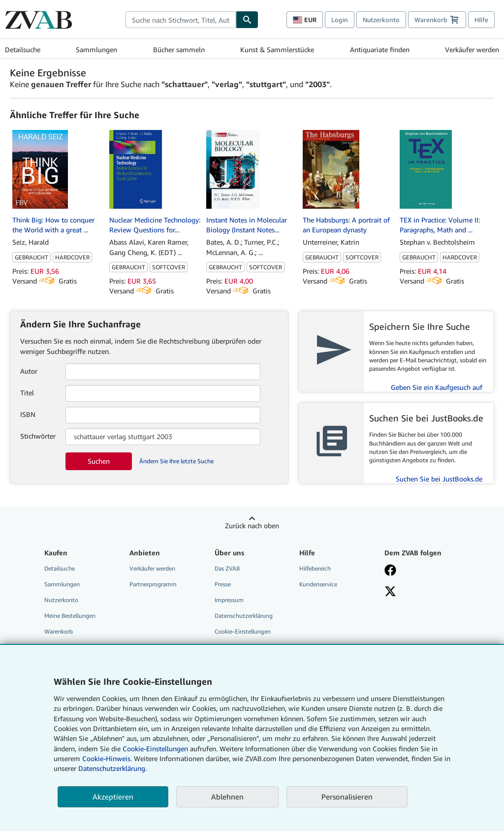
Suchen (99, 461)
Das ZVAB (227, 568)
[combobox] (181, 20)
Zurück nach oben (252, 526)
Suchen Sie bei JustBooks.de (439, 479)
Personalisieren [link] (347, 797)
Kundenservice (318, 584)
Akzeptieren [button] (113, 797)
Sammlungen (96, 49)
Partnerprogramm (153, 584)
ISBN (28, 414)
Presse (223, 584)
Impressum (229, 600)
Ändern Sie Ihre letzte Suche (176, 461)
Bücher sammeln (179, 49)
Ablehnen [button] (227, 797)
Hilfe (481, 20)
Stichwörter (38, 436)
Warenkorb (59, 631)
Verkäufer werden (472, 49)
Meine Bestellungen (70, 616)
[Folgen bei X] (421, 592)
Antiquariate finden (380, 49)
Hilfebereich (315, 568)
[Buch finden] (247, 20)
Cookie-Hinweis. (107, 758)
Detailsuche (23, 49)
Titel (27, 393)
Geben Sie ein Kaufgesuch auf (437, 387)
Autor (29, 371)
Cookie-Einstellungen (155, 749)
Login (340, 20)
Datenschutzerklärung (244, 616)
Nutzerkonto (381, 20)
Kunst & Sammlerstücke (277, 49)
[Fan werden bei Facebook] (421, 571)
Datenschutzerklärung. (112, 768)
